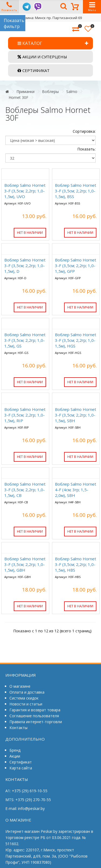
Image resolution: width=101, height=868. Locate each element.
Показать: (86, 149)
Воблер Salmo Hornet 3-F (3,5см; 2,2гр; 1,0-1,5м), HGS (76, 340)
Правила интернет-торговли (36, 722)
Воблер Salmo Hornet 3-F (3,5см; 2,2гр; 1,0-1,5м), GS (25, 340)
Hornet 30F (18, 97)
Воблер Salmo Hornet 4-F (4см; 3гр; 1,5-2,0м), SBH (76, 490)
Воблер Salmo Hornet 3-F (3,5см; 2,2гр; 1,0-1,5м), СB (25, 490)
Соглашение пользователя (34, 716)
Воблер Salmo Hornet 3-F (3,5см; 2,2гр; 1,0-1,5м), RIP (25, 415)
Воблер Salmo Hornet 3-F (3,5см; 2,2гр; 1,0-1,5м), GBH (25, 564)
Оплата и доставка (27, 692)
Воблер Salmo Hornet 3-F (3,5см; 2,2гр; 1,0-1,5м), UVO (25, 191)
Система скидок (24, 698)
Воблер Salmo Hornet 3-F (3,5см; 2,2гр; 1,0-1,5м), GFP (76, 266)
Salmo (72, 92)
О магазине (20, 686)
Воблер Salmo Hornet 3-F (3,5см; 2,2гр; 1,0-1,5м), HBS (76, 564)
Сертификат (21, 762)
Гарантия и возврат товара (35, 710)
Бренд (15, 750)
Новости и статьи (26, 704)
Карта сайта (21, 768)
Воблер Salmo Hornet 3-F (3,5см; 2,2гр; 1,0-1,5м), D (25, 266)
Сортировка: (84, 131)
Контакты (18, 728)
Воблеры (50, 92)
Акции (15, 756)
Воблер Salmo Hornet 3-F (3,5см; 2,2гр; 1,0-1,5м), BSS (76, 191)
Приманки (25, 92)
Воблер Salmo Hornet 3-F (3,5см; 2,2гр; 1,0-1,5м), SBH (76, 415)
